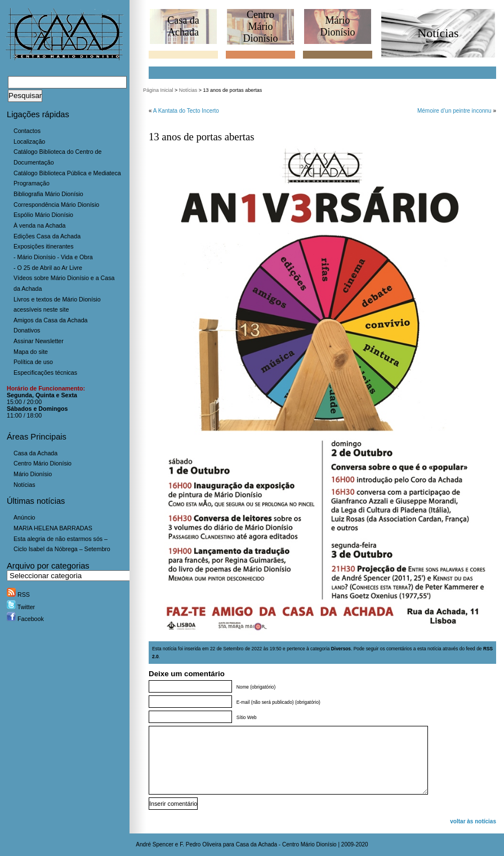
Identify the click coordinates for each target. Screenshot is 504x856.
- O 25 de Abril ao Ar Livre (48, 268)
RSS (18, 595)
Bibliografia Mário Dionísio (48, 194)
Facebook (25, 619)
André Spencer (155, 844)
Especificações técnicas (45, 372)
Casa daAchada (183, 26)
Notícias (24, 485)
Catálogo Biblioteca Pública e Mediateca (67, 173)
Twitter (21, 607)
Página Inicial (158, 90)
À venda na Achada (39, 225)
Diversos (341, 649)
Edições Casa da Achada (47, 236)
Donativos (27, 330)
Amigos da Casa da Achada (51, 320)
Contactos (27, 131)
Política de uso (33, 362)
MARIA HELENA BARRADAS (53, 528)
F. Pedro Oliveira (200, 844)
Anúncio (24, 517)
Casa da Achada (35, 453)
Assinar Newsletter (39, 341)
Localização (29, 141)
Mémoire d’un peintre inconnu (454, 111)
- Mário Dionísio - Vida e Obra (53, 257)
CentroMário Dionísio (260, 26)
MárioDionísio (337, 26)
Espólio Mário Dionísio (43, 215)
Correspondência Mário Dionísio (56, 205)
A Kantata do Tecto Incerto (186, 111)
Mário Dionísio (33, 474)
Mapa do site (31, 352)
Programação (32, 183)
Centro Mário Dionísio (43, 463)
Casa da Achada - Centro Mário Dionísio (286, 844)
